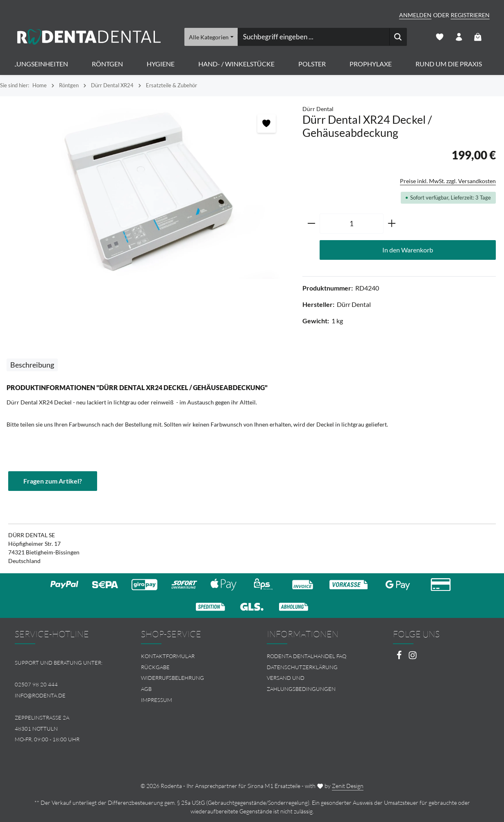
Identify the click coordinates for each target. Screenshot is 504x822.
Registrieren (470, 15)
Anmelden (415, 15)
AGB (146, 689)
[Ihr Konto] (459, 37)
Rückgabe (155, 667)
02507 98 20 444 (36, 685)
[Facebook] (400, 657)
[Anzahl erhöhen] (392, 224)
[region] (147, 193)
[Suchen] (398, 37)
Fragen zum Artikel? (53, 481)
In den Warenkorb (408, 250)
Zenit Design (348, 786)
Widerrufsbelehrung (173, 678)
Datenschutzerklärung (302, 667)
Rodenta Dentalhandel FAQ (306, 656)
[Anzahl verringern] (311, 224)
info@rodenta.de (40, 695)
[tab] (32, 365)
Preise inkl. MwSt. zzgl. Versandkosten (448, 181)
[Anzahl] (352, 224)
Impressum (157, 700)
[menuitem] (189, 656)
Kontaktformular (168, 656)
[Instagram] (413, 657)
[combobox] (313, 37)
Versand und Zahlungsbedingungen (301, 684)
